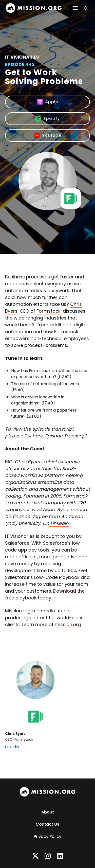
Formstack (49, 311)
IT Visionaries (22, 57)
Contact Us (48, 824)
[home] (34, 8)
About (48, 812)
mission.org (68, 624)
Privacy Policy (48, 836)
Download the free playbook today (45, 594)
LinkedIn (12, 747)
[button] (76, 8)
